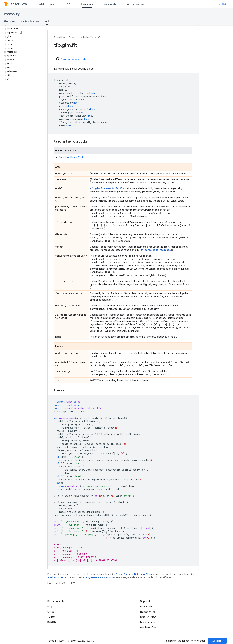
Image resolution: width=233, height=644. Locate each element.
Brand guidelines (149, 622)
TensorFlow (59, 37)
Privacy (61, 641)
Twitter (51, 617)
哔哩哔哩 (52, 622)
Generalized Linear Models (72, 157)
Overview (9, 21)
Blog (50, 607)
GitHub (223, 4)
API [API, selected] (47, 21)
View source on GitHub (71, 59)
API (69, 4)
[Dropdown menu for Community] (120, 4)
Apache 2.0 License (57, 577)
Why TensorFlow (136, 4)
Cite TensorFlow (148, 627)
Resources (74, 37)
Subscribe (217, 641)
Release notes (148, 612)
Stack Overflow (148, 617)
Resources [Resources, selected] (87, 4)
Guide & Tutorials (30, 21)
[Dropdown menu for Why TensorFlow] (148, 4)
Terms (51, 641)
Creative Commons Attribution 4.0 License (135, 574)
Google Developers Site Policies (100, 577)
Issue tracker (147, 607)
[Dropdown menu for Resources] (97, 4)
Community (110, 4)
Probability (12, 14)
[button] (21, 25)
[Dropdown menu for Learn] (60, 4)
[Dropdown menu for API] (74, 4)
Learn (53, 4)
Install (41, 4)
